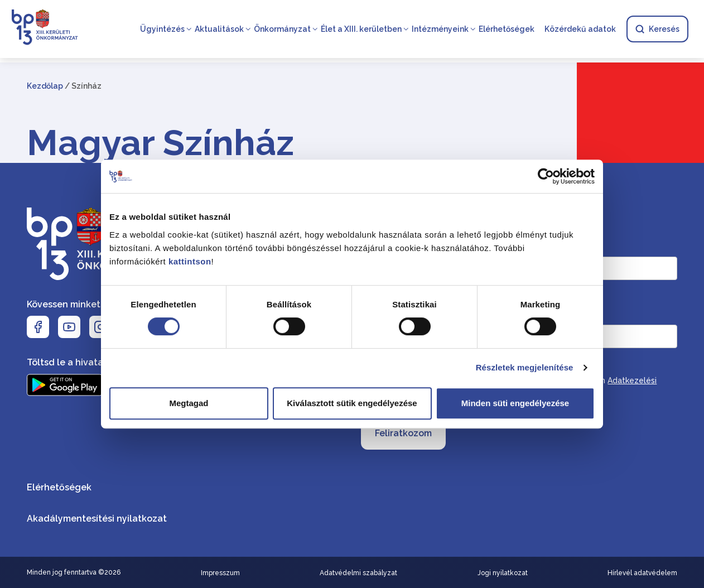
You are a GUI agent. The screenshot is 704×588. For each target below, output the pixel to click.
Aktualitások (219, 29)
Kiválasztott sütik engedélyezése (352, 403)
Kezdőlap (45, 86)
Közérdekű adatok (580, 29)
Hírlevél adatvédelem (642, 573)
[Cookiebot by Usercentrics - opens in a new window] (546, 176)
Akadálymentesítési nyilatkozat (97, 519)
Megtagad (189, 403)
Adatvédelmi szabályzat (358, 573)
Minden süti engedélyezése (515, 403)
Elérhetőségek (507, 29)
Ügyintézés (162, 29)
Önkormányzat (282, 29)
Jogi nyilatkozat (503, 573)
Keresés (657, 29)
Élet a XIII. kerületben (361, 29)
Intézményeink (440, 29)
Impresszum (220, 573)
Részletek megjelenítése (525, 367)
